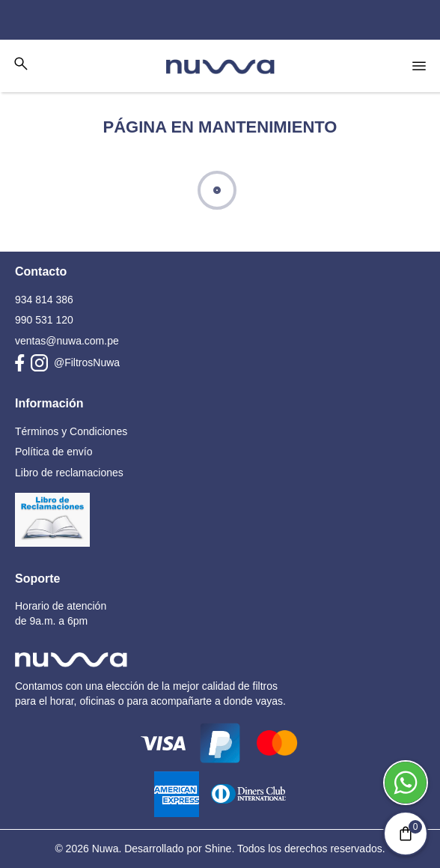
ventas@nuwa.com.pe (67, 341)
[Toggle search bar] (21, 64)
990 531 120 (44, 320)
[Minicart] (406, 834)
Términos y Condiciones (71, 431)
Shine (219, 849)
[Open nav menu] (419, 66)
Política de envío (54, 452)
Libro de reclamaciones (69, 473)
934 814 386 (44, 300)
